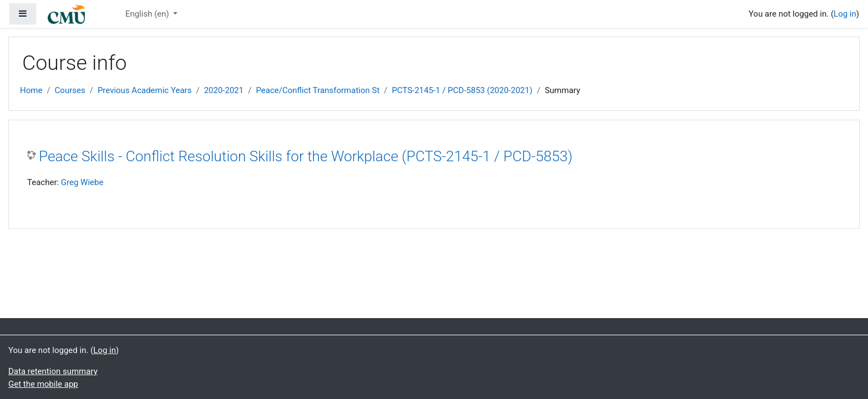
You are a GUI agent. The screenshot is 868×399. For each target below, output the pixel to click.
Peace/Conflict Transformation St (318, 90)
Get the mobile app (43, 384)
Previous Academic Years (145, 90)
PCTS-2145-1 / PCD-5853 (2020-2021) (462, 90)
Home (31, 90)
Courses (70, 90)
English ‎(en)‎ (148, 14)
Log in (845, 14)
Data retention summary (53, 371)
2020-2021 (224, 90)
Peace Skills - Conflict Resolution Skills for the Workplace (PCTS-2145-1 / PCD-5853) (306, 156)
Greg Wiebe (82, 182)
